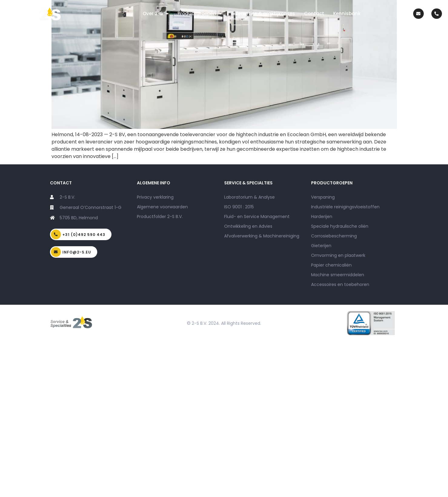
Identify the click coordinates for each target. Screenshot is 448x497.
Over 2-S (156, 14)
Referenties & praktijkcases (263, 13)
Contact (314, 13)
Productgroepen (200, 14)
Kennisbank (347, 13)
